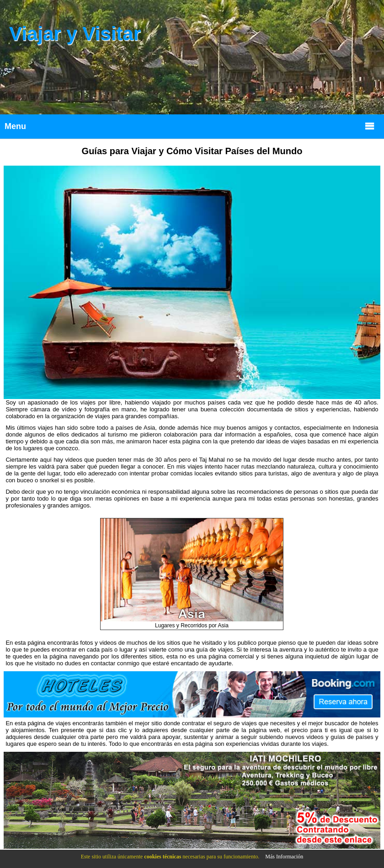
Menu (190, 126)
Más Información (284, 857)
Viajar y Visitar (75, 34)
